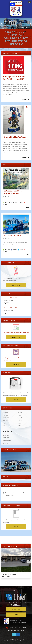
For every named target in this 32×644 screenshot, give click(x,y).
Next (30, 24)
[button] (30, 2)
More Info (16, 400)
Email (5, 204)
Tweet (20, 202)
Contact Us (16, 337)
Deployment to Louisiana (13, 235)
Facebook (14, 202)
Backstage (16, 609)
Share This (6, 202)
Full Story (25, 208)
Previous (2, 24)
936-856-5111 (21, 628)
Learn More (25, 100)
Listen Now (16, 285)
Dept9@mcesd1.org (17, 630)
